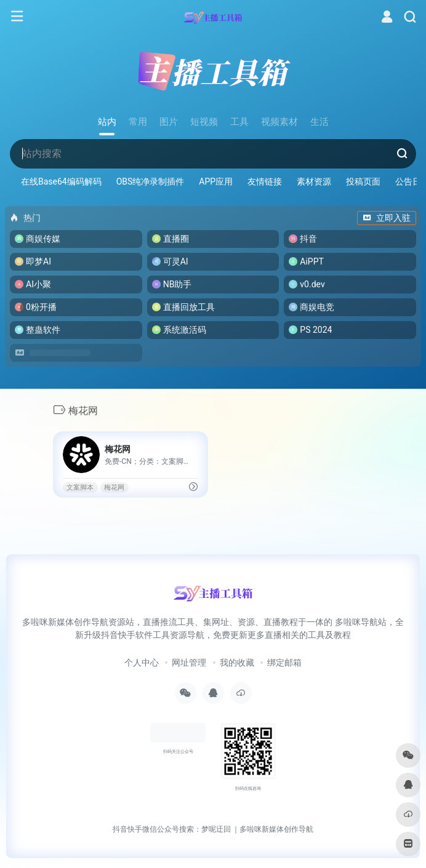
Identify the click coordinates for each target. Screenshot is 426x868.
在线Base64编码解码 (61, 181)
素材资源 (314, 181)
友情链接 (265, 181)
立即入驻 (387, 218)
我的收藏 (237, 663)
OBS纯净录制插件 (151, 181)
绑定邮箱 (284, 663)
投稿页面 (363, 181)
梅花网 (114, 488)
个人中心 (142, 663)
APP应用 (216, 181)
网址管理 (189, 663)
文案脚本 (80, 488)
